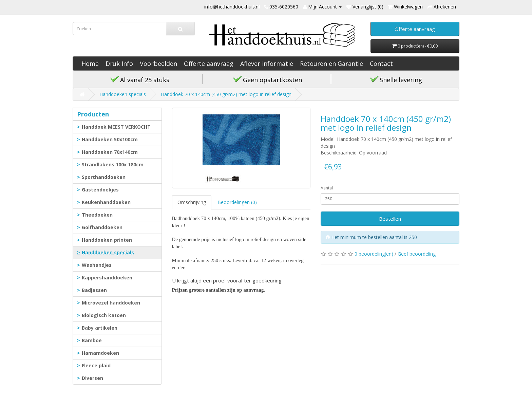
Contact (381, 63)
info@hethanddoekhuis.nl (232, 7)
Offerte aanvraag (209, 63)
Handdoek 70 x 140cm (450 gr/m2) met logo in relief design (226, 94)
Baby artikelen (100, 328)
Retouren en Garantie (331, 63)
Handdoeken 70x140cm (110, 152)
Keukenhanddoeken (106, 202)
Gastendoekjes (100, 190)
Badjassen (94, 290)
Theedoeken (97, 215)
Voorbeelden (158, 63)
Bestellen (390, 219)
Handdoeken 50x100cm (110, 139)
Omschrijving (192, 202)
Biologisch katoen (104, 315)
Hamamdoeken (100, 353)
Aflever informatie (267, 63)
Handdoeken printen (107, 240)
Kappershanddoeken (107, 278)
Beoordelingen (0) (237, 202)
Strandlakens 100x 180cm (113, 164)
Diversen (92, 378)
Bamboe (92, 340)
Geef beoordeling (417, 254)
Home (90, 63)
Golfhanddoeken (102, 227)
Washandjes (97, 265)
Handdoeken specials (123, 94)
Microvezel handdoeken (111, 303)
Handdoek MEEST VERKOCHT (116, 127)
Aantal (327, 188)
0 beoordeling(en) (374, 254)
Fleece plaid (96, 365)
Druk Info (119, 63)
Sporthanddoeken (104, 177)
